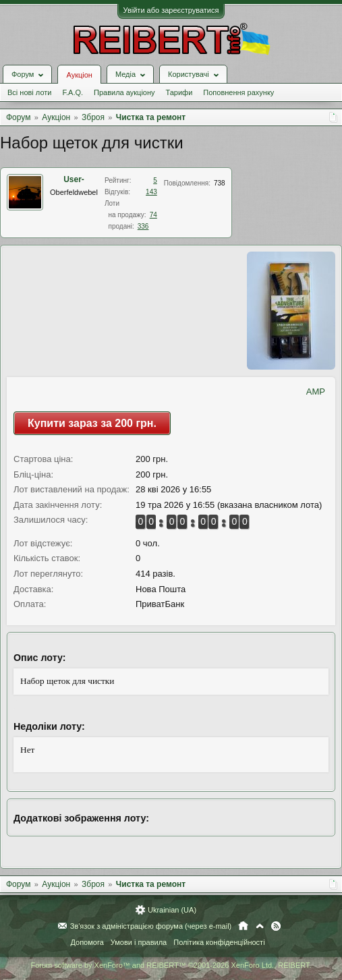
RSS (276, 926)
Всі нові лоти (29, 92)
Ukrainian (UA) (172, 910)
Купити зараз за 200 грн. (92, 423)
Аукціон (79, 75)
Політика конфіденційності (219, 942)
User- (74, 179)
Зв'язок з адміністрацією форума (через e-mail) (151, 926)
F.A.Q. (73, 92)
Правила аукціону (124, 92)
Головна (243, 926)
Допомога (87, 942)
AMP (316, 392)
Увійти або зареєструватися (171, 10)
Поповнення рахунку (238, 92)
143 (151, 192)
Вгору (260, 926)
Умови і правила (139, 942)
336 (143, 226)
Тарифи (179, 92)
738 (220, 183)
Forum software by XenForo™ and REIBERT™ (171, 965)
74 (153, 215)
